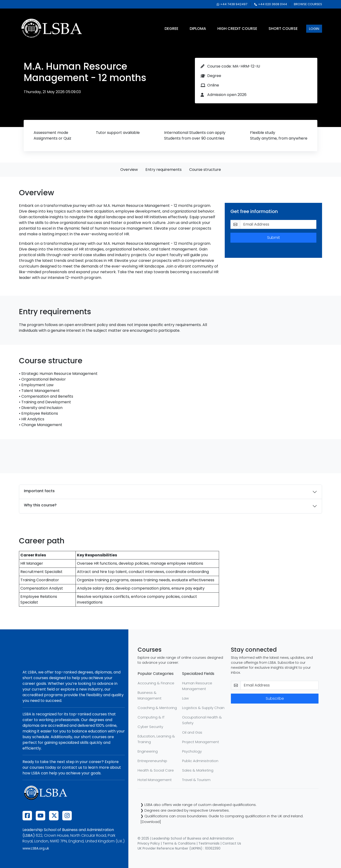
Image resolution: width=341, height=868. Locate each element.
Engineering (148, 751)
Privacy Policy (149, 843)
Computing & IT (151, 717)
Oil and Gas (192, 732)
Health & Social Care (156, 770)
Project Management (201, 742)
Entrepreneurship (152, 761)
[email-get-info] (278, 224)
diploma (198, 29)
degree (171, 29)
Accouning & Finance (156, 683)
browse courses (308, 4)
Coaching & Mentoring (157, 708)
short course (283, 29)
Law (185, 698)
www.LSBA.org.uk (36, 848)
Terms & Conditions (179, 843)
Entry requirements (164, 170)
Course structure (205, 170)
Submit (274, 238)
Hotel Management (155, 780)
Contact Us (232, 843)
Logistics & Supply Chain (203, 708)
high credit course (237, 29)
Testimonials (209, 843)
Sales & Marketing (198, 770)
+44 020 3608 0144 (271, 4)
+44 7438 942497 (232, 4)
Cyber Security (150, 727)
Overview (129, 170)
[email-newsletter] (280, 685)
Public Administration (200, 761)
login (314, 29)
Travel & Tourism (196, 780)
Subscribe (275, 698)
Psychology (192, 751)
